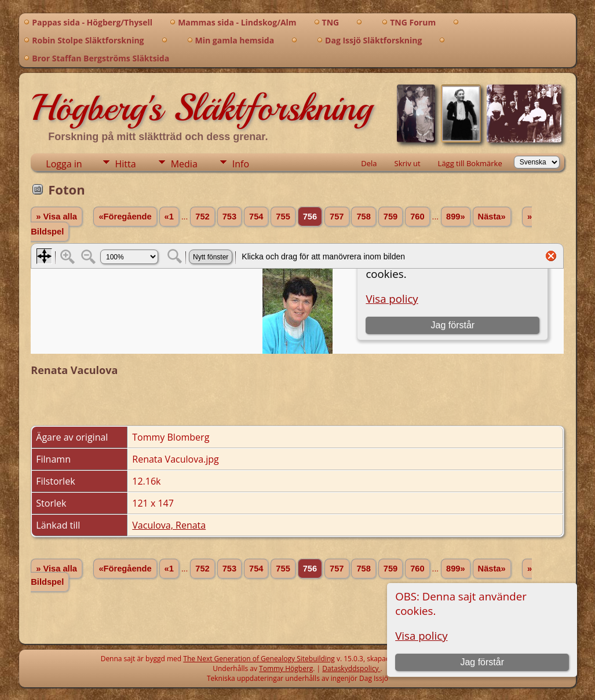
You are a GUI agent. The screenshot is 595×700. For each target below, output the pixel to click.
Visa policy (421, 635)
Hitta (126, 164)
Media (184, 164)
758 (363, 217)
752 (202, 217)
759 (390, 217)
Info (241, 164)
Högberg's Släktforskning (201, 108)
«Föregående (125, 217)
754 (256, 217)
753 (229, 217)
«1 (169, 217)
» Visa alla (56, 217)
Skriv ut (408, 163)
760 (417, 217)
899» (456, 217)
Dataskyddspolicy (351, 668)
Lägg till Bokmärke (470, 163)
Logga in (64, 164)
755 (283, 217)
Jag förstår (482, 662)
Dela (369, 163)
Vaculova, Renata (169, 525)
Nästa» (492, 217)
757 (337, 217)
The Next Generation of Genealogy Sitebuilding (259, 659)
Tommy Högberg (286, 668)
